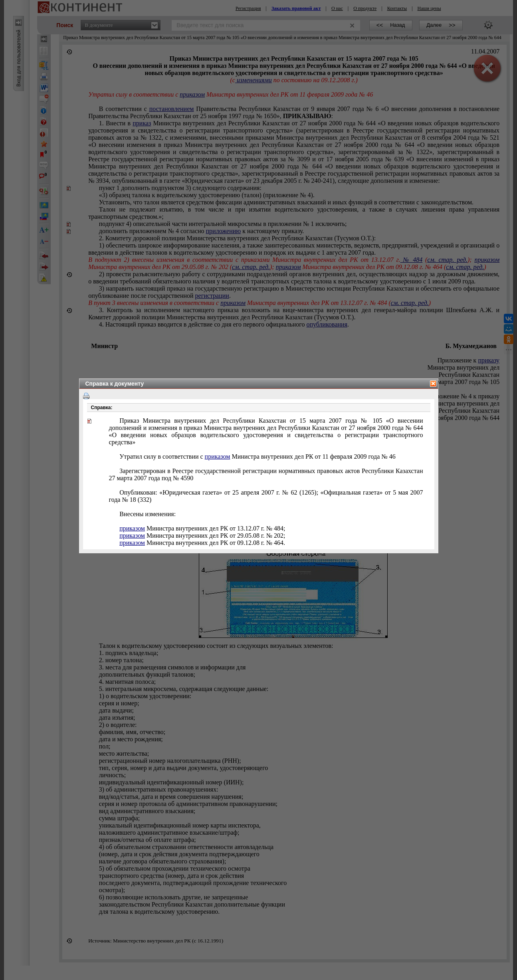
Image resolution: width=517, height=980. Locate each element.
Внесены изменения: (148, 514)
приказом (218, 456)
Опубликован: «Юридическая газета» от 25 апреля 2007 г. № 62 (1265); (266, 496)
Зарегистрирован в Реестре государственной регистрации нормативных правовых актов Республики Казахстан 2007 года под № (266, 474)
